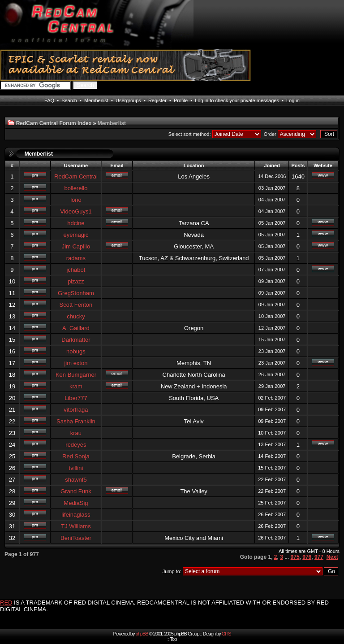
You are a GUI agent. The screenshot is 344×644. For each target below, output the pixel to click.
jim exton (76, 363)
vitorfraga (76, 410)
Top (174, 639)
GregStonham (76, 293)
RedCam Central (76, 176)
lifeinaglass (76, 515)
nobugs (76, 351)
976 (307, 557)
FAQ (49, 100)
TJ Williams (76, 526)
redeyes (76, 445)
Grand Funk (76, 491)
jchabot (76, 270)
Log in (293, 100)
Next (332, 557)
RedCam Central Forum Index (54, 123)
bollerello (76, 188)
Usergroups (128, 100)
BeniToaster (76, 538)
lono (76, 200)
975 (295, 557)
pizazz (76, 281)
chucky (76, 316)
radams (76, 258)
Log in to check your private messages (237, 100)
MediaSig (76, 503)
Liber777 (76, 398)
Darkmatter (76, 340)
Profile (181, 100)
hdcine (76, 223)
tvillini (76, 468)
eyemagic (76, 235)
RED (6, 603)
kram (76, 386)
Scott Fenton (76, 305)
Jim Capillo (76, 246)
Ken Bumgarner (76, 375)
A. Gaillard (76, 328)
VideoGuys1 (76, 211)
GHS (226, 634)
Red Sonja (76, 456)
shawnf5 (76, 480)
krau (76, 433)
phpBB (142, 634)
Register (157, 100)
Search (69, 100)
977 (319, 557)
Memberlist (96, 100)
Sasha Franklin (76, 421)
